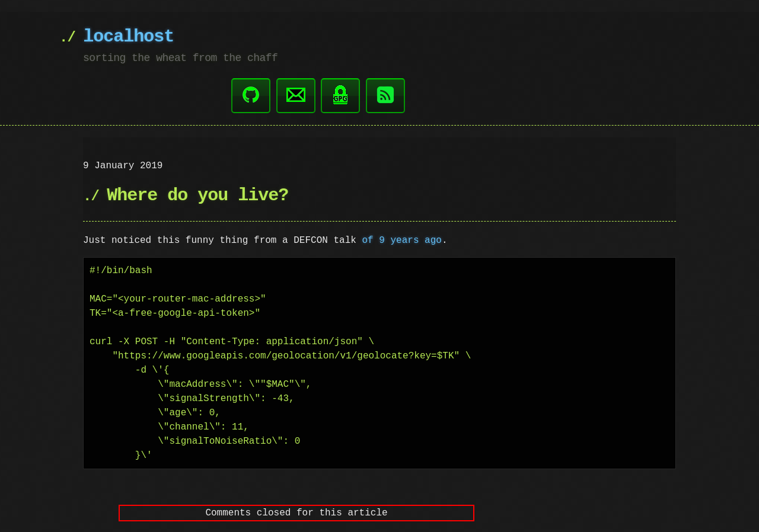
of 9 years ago (401, 239)
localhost (128, 37)
